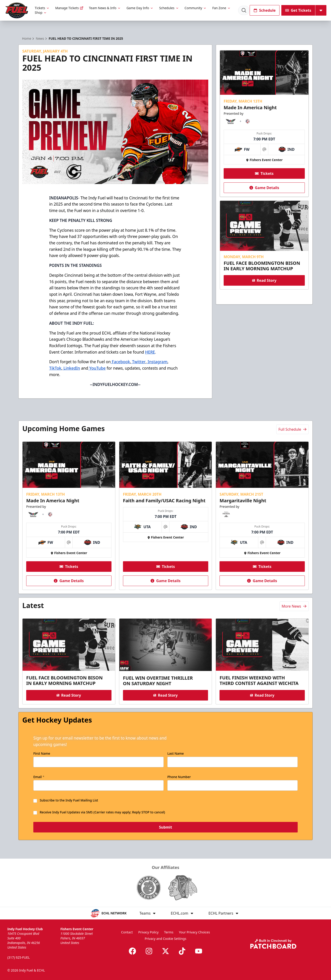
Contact (127, 932)
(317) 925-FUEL (19, 957)
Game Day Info (140, 8)
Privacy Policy (148, 932)
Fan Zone (221, 8)
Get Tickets (298, 10)
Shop (41, 13)
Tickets (42, 8)
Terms (169, 932)
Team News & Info (105, 8)
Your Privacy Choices (194, 932)
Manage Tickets (69, 8)
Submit (166, 827)
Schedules (169, 8)
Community (196, 8)
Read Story (264, 280)
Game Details (264, 188)
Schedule (265, 10)
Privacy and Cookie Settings (166, 939)
